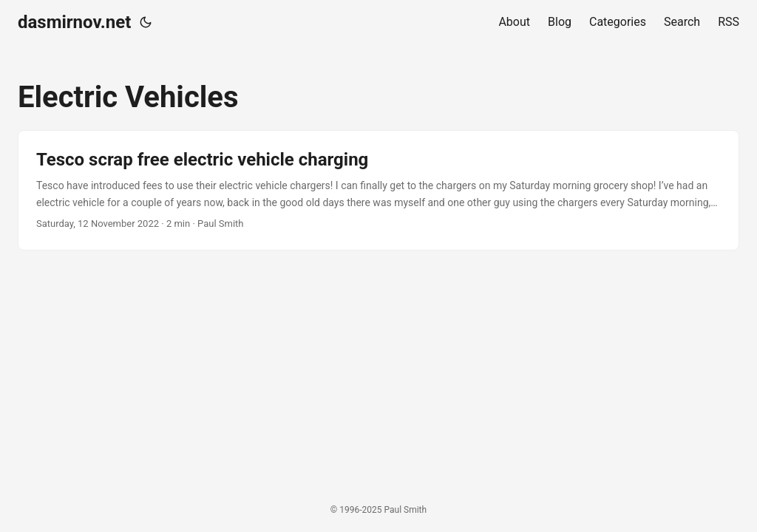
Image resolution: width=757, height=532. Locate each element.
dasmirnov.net (74, 22)
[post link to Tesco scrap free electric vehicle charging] (378, 190)
